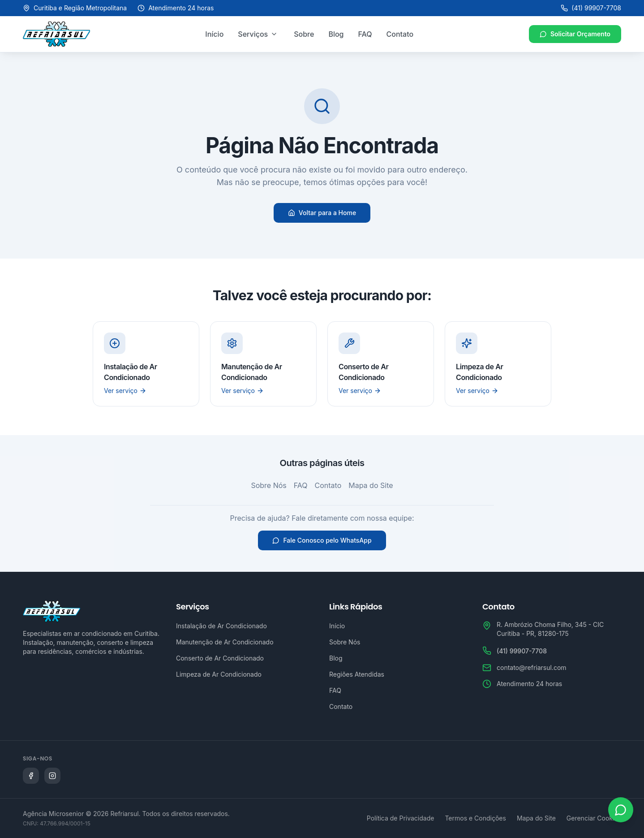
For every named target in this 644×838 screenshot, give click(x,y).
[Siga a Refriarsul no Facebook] (31, 776)
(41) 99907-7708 (591, 8)
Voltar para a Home (322, 213)
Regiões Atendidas (357, 674)
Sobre (304, 34)
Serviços (253, 34)
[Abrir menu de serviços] (274, 34)
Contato (400, 34)
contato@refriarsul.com (532, 667)
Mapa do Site (371, 485)
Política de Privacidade (401, 818)
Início (214, 34)
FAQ (365, 34)
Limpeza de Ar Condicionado (219, 674)
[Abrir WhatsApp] (621, 812)
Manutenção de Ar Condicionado (225, 642)
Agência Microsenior (53, 814)
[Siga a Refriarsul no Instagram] (52, 776)
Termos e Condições (475, 818)
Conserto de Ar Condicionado (220, 658)
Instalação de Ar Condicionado (221, 626)
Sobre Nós (268, 485)
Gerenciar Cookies (594, 818)
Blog (336, 34)
